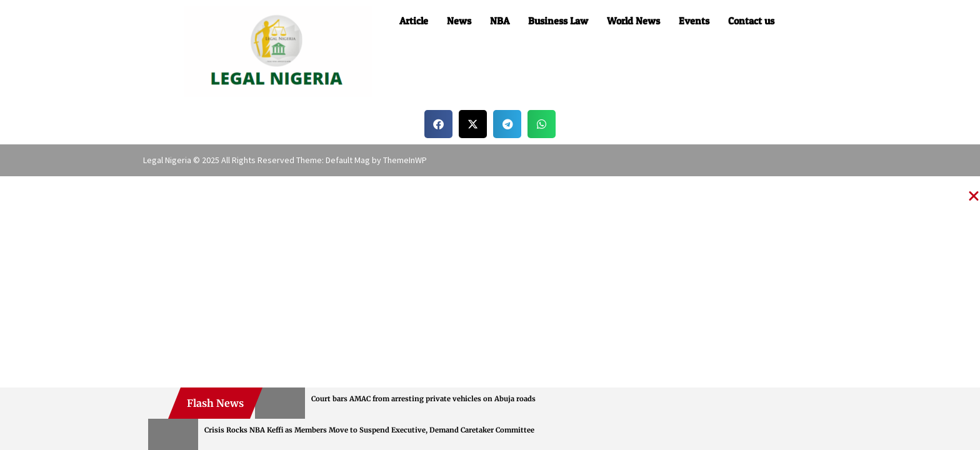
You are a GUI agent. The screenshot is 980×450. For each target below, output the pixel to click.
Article (414, 21)
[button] (438, 124)
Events (694, 21)
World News (633, 21)
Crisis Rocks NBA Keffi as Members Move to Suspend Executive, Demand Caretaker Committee (369, 430)
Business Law (558, 21)
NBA (500, 21)
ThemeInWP (405, 160)
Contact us (751, 21)
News (459, 21)
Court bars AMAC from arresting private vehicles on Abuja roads (423, 399)
